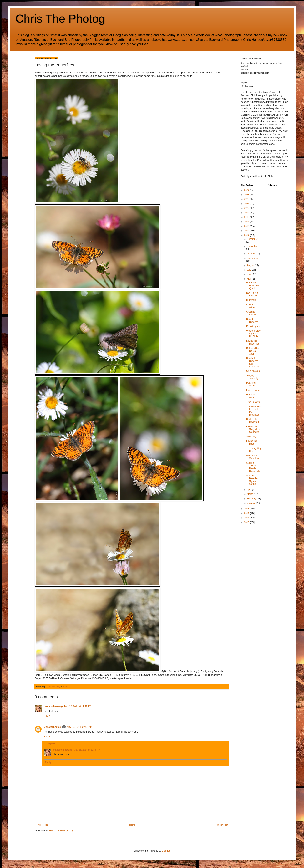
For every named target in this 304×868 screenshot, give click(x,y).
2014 (247, 235)
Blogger (166, 851)
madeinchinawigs (53, 706)
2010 (247, 522)
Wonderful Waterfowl (253, 457)
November (252, 246)
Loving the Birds (252, 442)
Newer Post (42, 825)
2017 (247, 222)
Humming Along (251, 396)
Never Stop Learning (252, 294)
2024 (247, 190)
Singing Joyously (252, 377)
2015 (247, 231)
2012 (247, 513)
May (249, 279)
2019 (247, 213)
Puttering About (251, 384)
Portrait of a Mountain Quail (252, 286)
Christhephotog (52, 727)
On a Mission (253, 371)
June (250, 274)
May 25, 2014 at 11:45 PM (87, 750)
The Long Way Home (254, 450)
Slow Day (251, 437)
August (251, 265)
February (252, 499)
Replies (51, 743)
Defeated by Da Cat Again (253, 351)
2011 (247, 518)
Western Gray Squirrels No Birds (253, 334)
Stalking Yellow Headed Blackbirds (253, 467)
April (249, 490)
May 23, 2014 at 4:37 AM (79, 727)
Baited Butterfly (252, 320)
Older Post (223, 825)
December (252, 239)
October (251, 253)
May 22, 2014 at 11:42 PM (78, 706)
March (250, 494)
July (249, 270)
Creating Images (251, 313)
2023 (247, 195)
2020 (247, 208)
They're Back (253, 402)
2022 (247, 199)
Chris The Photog (60, 19)
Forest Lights (253, 326)
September (253, 258)
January (251, 503)
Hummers (251, 300)
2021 (247, 204)
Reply (47, 716)
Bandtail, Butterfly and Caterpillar (253, 362)
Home (132, 825)
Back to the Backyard (253, 421)
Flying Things (253, 390)
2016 (247, 226)
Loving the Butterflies (253, 342)
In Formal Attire (251, 306)
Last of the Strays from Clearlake (254, 429)
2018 (247, 217)
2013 (247, 509)
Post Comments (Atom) (61, 830)
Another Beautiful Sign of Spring (252, 480)
